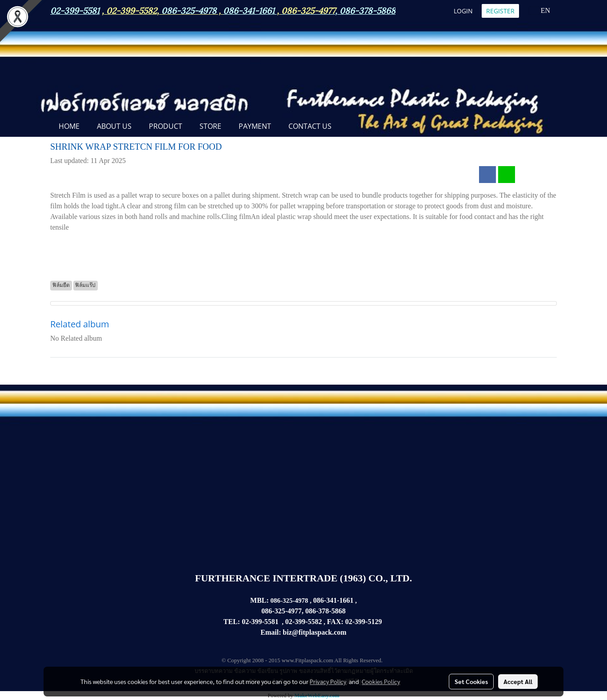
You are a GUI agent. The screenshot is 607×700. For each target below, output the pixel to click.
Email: (271, 632)
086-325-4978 (189, 10)
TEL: (232, 622)
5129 (375, 622)
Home (69, 126)
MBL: (260, 600)
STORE (210, 126)
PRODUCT (166, 126)
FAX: (335, 622)
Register (500, 11)
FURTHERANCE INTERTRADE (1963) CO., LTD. (303, 578)
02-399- (357, 622)
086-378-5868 (367, 10)
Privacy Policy (328, 681)
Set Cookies (471, 681)
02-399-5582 (132, 10)
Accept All (518, 681)
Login (463, 11)
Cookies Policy (381, 681)
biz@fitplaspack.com (314, 632)
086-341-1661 (333, 600)
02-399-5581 (260, 622)
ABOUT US (114, 126)
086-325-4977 (308, 10)
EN (540, 10)
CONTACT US (310, 126)
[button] (348, 127)
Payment (255, 126)
